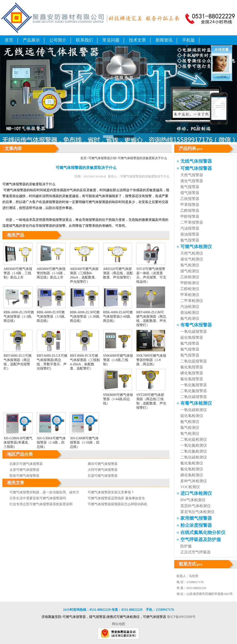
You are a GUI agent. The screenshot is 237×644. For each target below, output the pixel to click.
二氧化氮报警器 (194, 391)
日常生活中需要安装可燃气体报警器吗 (38, 498)
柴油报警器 (190, 234)
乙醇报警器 (190, 211)
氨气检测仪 (190, 318)
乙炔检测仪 (190, 277)
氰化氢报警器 (192, 367)
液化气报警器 (192, 181)
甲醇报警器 (190, 216)
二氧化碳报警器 (194, 397)
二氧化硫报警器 (194, 361)
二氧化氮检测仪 (194, 451)
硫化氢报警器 (192, 337)
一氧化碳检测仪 (194, 410)
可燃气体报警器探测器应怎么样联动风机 (118, 504)
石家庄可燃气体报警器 (26, 464)
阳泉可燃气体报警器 (24, 476)
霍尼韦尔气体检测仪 (197, 512)
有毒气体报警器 (196, 325)
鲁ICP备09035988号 (181, 617)
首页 (9, 40)
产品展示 (31, 40)
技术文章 (137, 40)
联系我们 (84, 40)
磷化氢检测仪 (192, 475)
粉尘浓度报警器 (196, 525)
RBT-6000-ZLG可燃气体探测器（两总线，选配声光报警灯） (18, 360)
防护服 (186, 546)
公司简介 (58, 40)
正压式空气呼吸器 (196, 552)
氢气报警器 (190, 187)
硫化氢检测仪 (192, 416)
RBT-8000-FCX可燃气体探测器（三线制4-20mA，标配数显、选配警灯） (85, 360)
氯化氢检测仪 (192, 469)
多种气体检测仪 (194, 481)
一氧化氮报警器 (194, 385)
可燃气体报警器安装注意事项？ (111, 492)
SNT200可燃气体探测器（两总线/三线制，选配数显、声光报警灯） (151, 399)
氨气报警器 (190, 240)
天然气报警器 (192, 175)
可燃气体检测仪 (196, 247)
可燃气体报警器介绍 (102, 158)
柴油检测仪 (190, 313)
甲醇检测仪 (190, 283)
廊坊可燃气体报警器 (103, 464)
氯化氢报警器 (192, 379)
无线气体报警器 (196, 161)
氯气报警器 (190, 349)
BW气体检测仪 (193, 500)
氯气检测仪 (190, 428)
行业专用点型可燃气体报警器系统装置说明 (41, 504)
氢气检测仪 (190, 265)
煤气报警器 (190, 193)
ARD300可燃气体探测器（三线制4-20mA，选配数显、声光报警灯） (84, 273)
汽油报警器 (190, 228)
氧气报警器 (190, 355)
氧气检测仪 (190, 433)
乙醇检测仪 (190, 289)
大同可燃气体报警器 (103, 470)
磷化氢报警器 (192, 373)
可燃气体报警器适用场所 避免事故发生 (116, 498)
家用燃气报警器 (196, 518)
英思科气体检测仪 (196, 506)
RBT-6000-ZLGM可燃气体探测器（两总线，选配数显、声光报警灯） (151, 317)
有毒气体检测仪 (196, 403)
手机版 (188, 40)
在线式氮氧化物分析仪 (203, 532)
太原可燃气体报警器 (24, 470)
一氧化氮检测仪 (194, 445)
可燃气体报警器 (14, 184)
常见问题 (111, 40)
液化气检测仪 (192, 259)
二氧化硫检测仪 (194, 439)
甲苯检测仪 (190, 295)
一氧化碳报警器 (194, 331)
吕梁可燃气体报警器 (103, 476)
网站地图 (118, 624)
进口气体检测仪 (196, 493)
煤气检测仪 (190, 271)
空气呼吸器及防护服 (201, 540)
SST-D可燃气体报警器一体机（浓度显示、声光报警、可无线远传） (151, 273)
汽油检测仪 (190, 307)
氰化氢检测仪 (192, 463)
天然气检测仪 (192, 253)
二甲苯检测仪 (192, 301)
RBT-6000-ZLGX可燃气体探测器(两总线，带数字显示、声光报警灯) (52, 360)
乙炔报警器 (190, 199)
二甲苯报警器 (192, 222)
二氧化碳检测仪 (194, 457)
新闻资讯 (164, 40)
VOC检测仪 (190, 487)
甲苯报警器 (190, 205)
